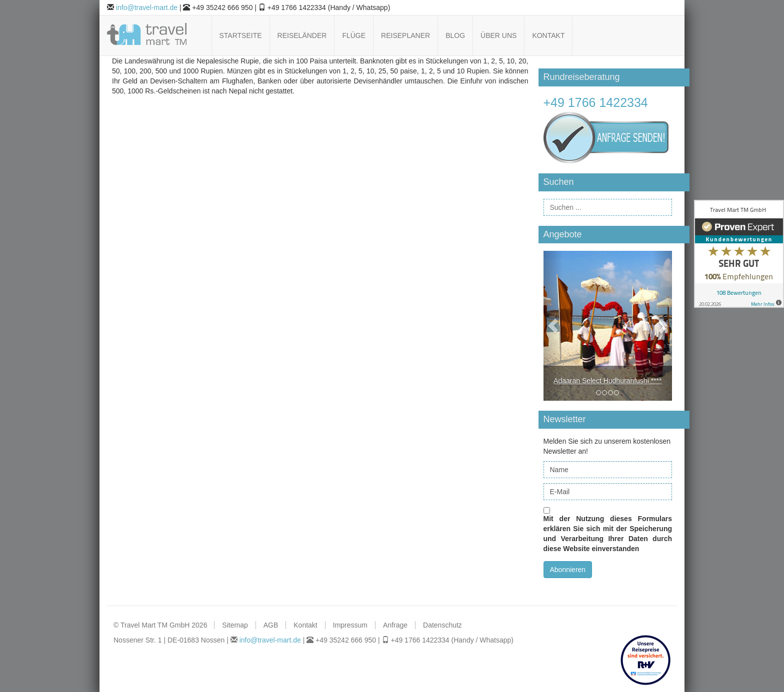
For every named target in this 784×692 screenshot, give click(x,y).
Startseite (241, 35)
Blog (455, 35)
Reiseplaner (405, 35)
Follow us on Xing (667, 36)
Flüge (354, 35)
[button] (553, 326)
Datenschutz (442, 625)
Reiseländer (302, 35)
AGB (271, 625)
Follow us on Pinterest (641, 36)
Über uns (498, 35)
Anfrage (395, 625)
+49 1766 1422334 (596, 102)
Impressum (350, 625)
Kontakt (548, 35)
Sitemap (235, 625)
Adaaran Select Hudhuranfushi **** (607, 381)
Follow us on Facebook (616, 36)
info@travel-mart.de (147, 7)
